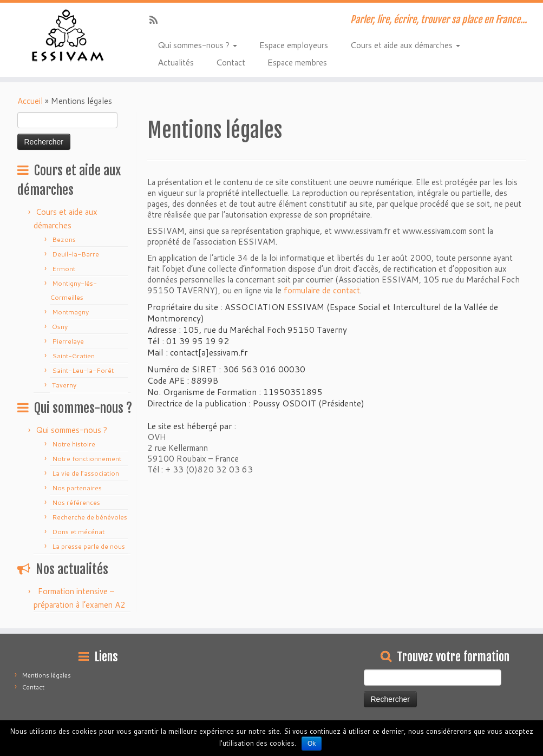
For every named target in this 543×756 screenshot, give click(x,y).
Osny (60, 327)
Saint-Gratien (73, 356)
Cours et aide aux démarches (405, 44)
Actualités (176, 62)
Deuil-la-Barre (76, 254)
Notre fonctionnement (87, 459)
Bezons (64, 239)
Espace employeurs (293, 44)
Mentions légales (47, 675)
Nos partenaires (77, 488)
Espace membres (297, 62)
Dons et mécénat (78, 532)
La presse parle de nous (89, 546)
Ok (312, 744)
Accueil (30, 101)
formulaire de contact (322, 290)
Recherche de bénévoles (90, 517)
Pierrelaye (68, 341)
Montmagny (70, 312)
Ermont (64, 269)
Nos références (76, 502)
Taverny (64, 385)
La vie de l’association (86, 473)
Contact (230, 62)
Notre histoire (74, 444)
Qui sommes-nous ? (197, 44)
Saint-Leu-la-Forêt (83, 370)
